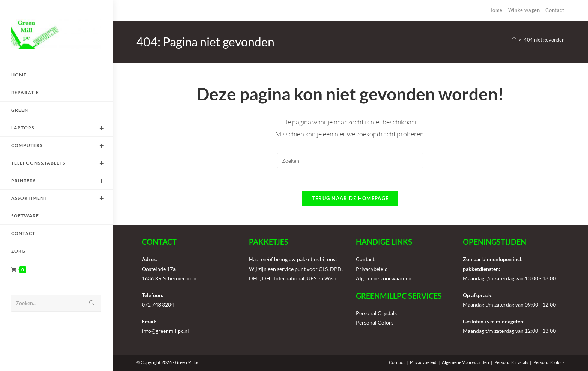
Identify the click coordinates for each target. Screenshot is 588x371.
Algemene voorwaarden (384, 278)
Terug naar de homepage (350, 198)
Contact (555, 10)
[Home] (514, 40)
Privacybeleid (372, 269)
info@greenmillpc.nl (165, 331)
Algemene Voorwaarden (465, 362)
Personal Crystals (376, 313)
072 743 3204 (158, 304)
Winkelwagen (524, 10)
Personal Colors (375, 322)
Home (495, 10)
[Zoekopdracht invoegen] (350, 160)
